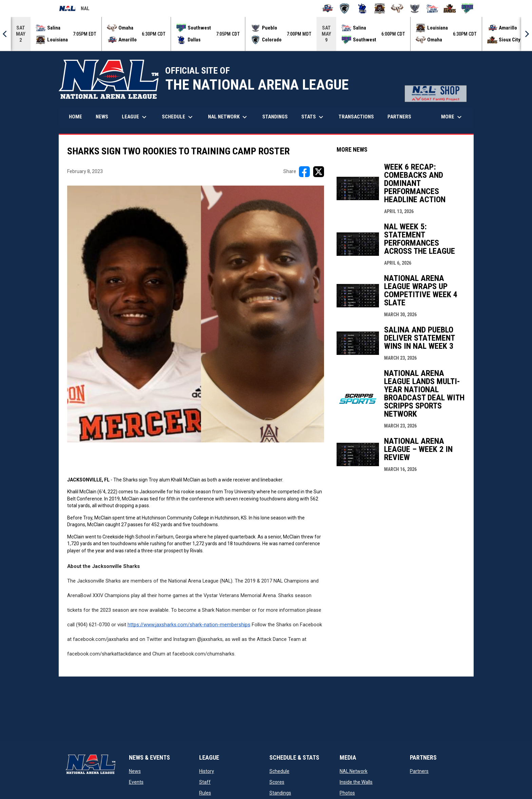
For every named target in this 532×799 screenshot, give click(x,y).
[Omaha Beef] (397, 8)
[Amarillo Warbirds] (327, 8)
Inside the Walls (356, 782)
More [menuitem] (452, 117)
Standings (280, 793)
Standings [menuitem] (275, 117)
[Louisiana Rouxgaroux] (380, 8)
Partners (419, 771)
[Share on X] (319, 172)
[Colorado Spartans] (345, 8)
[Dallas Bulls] (362, 8)
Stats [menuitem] (313, 117)
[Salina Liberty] (432, 8)
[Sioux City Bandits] (450, 8)
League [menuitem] (135, 117)
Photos (347, 793)
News (135, 771)
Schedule (279, 771)
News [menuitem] (102, 117)
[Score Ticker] (266, 34)
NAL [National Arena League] (74, 9)
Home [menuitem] (75, 117)
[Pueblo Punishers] (415, 8)
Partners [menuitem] (399, 117)
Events (136, 782)
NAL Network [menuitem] (231, 117)
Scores (277, 782)
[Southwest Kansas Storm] (467, 8)
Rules (205, 793)
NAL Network (354, 771)
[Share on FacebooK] (304, 172)
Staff (205, 782)
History (207, 771)
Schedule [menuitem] (178, 117)
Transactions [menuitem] (356, 117)
